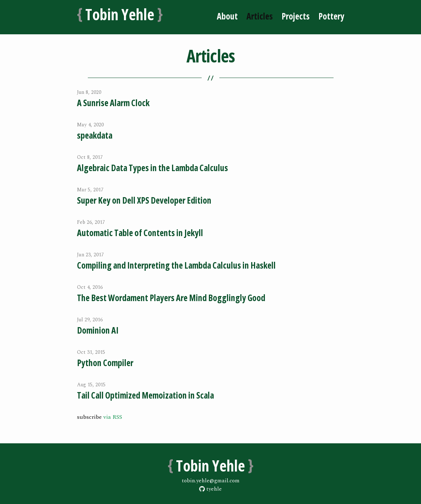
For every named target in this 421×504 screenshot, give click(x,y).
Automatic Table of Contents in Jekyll (140, 233)
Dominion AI (98, 330)
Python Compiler (105, 363)
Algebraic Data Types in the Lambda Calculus (152, 168)
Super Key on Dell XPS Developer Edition (144, 200)
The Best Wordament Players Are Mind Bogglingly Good (171, 298)
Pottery (331, 16)
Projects (296, 16)
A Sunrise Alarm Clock (113, 103)
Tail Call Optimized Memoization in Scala (145, 395)
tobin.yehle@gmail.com (211, 481)
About (227, 16)
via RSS (113, 417)
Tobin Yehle (120, 14)
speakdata (95, 135)
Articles (260, 16)
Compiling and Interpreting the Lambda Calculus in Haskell (176, 265)
